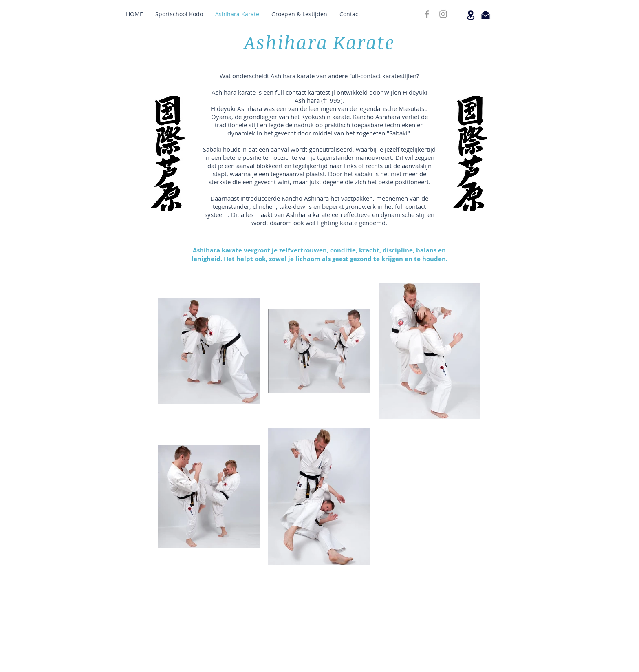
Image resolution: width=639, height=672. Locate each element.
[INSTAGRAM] (443, 14)
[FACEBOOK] (427, 14)
